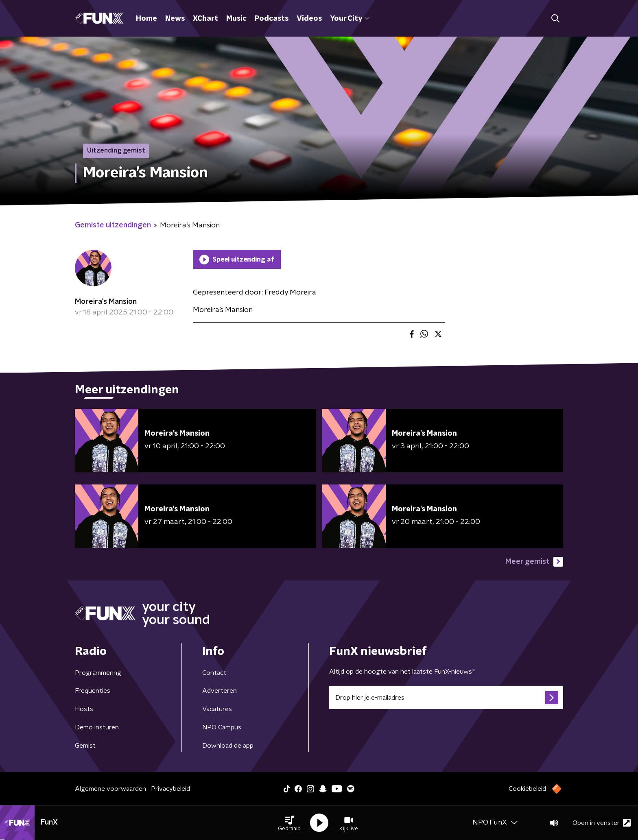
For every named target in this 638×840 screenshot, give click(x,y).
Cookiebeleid (527, 789)
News (175, 19)
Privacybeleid (170, 789)
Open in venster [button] (602, 823)
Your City (350, 19)
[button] (289, 823)
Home (146, 19)
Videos (309, 19)
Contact (214, 673)
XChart (205, 19)
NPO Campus (222, 727)
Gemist (85, 746)
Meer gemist (534, 562)
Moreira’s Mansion (106, 302)
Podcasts (272, 19)
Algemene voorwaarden (110, 789)
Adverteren (220, 691)
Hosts (84, 709)
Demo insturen (97, 727)
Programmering (98, 673)
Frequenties (93, 691)
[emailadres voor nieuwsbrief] (446, 698)
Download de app (228, 746)
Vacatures (217, 709)
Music (236, 19)
